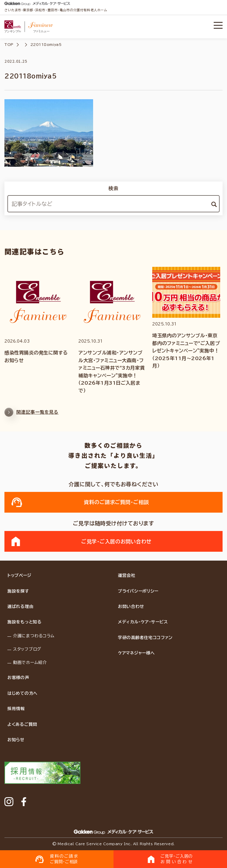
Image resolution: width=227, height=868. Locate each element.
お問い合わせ (131, 607)
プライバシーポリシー (138, 591)
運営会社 (127, 575)
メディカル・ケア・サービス (143, 622)
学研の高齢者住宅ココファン (145, 638)
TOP (9, 44)
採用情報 (16, 709)
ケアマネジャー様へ (136, 653)
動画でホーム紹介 (30, 662)
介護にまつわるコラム (34, 636)
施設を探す (18, 591)
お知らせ (16, 740)
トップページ (19, 575)
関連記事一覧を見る (31, 415)
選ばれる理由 (20, 607)
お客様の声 (18, 678)
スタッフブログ (27, 649)
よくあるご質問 (22, 724)
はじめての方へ (22, 693)
